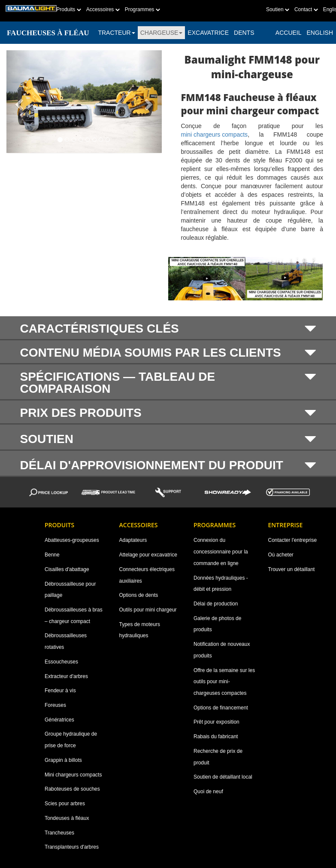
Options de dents (139, 595)
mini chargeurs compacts (215, 134)
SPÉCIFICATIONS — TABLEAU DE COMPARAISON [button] (168, 383)
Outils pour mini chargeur (148, 610)
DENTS (244, 33)
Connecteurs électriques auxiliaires (147, 575)
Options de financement (221, 708)
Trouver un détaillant (292, 569)
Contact (306, 9)
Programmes (142, 9)
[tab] (168, 328)
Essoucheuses (61, 662)
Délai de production (216, 604)
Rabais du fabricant (216, 737)
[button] (18, 102)
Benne (52, 555)
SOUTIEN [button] (168, 439)
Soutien (278, 9)
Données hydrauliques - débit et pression (221, 584)
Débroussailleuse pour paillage (70, 590)
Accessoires (103, 9)
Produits (68, 9)
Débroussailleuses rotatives (66, 641)
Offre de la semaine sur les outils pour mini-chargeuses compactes (224, 682)
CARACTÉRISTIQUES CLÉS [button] (168, 329)
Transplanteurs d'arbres (72, 847)
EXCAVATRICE (208, 33)
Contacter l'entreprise (293, 540)
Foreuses (55, 705)
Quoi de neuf (208, 792)
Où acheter (281, 555)
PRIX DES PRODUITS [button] (168, 413)
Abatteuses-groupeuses (72, 540)
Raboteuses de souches (72, 789)
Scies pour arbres (65, 804)
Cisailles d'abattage (67, 569)
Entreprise (286, 525)
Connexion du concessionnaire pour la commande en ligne (221, 552)
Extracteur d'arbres (66, 676)
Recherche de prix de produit (218, 757)
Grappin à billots (63, 760)
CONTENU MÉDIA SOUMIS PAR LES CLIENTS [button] (168, 353)
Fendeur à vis (60, 691)
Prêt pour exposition (216, 722)
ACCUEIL (289, 33)
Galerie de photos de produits (217, 624)
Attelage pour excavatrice (148, 555)
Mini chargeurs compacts (73, 775)
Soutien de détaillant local (223, 777)
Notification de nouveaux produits (222, 650)
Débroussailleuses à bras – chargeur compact (74, 616)
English (320, 33)
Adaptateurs (133, 540)
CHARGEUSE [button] (162, 33)
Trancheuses (59, 833)
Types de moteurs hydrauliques (140, 630)
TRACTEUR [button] (116, 33)
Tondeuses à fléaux (67, 818)
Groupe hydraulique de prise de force (71, 740)
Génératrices (59, 720)
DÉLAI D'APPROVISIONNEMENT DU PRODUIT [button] (168, 465)
